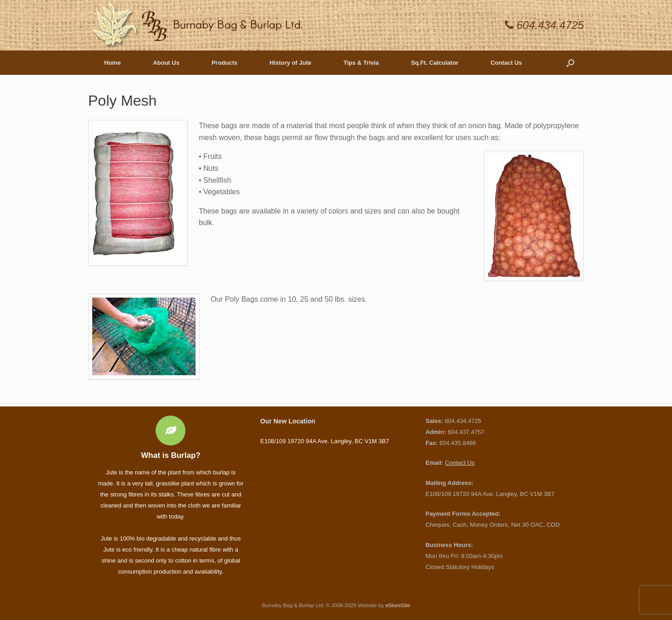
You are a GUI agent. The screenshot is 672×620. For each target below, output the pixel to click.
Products (224, 63)
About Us (166, 63)
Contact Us (507, 63)
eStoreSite (398, 605)
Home (112, 63)
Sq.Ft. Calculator (434, 63)
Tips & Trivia (361, 63)
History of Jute (290, 63)
